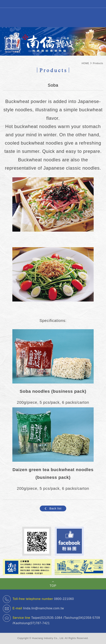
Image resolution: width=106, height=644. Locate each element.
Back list (53, 508)
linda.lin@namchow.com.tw (44, 608)
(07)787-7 (37, 623)
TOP (53, 584)
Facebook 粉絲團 (69, 541)
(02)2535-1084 (51, 618)
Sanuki (53, 17)
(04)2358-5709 (89, 618)
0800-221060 (64, 599)
